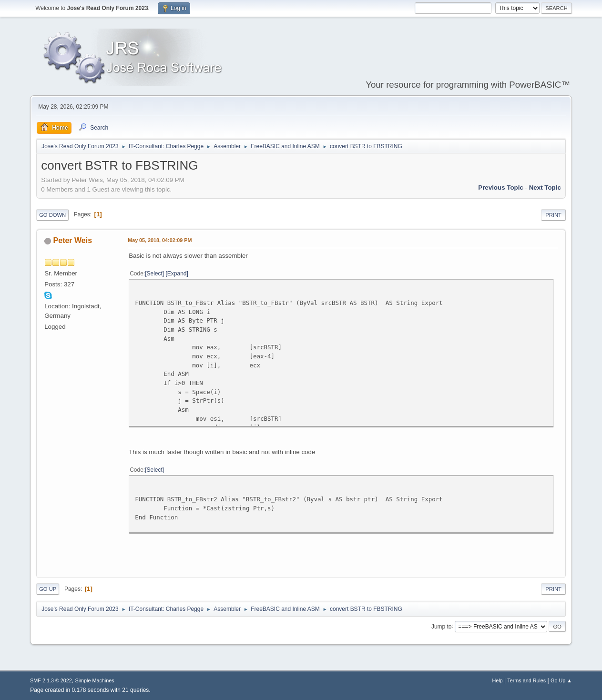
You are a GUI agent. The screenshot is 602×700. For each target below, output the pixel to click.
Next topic (545, 188)
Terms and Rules (526, 680)
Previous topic (501, 188)
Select (155, 274)
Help (497, 680)
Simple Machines (94, 680)
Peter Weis (73, 240)
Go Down (52, 215)
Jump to (442, 626)
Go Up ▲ (561, 680)
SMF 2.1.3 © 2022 (51, 680)
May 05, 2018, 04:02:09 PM (160, 240)
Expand (177, 274)
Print (553, 215)
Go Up (48, 589)
